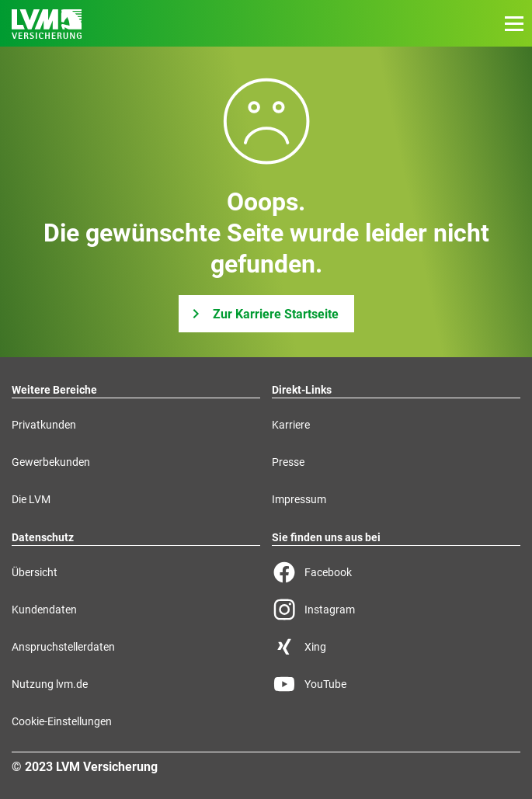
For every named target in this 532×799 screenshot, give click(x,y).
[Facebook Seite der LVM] (396, 572)
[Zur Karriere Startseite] (266, 314)
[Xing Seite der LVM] (396, 647)
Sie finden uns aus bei (326, 537)
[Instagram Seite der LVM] (396, 610)
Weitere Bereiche (54, 390)
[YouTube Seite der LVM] (396, 684)
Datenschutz (43, 537)
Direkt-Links (302, 390)
